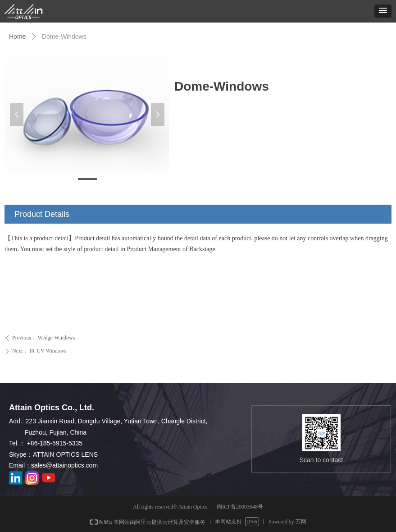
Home (17, 37)
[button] (383, 11)
